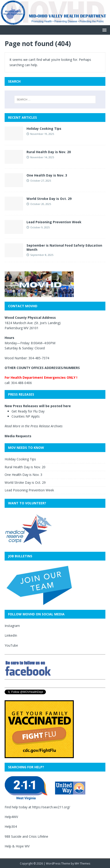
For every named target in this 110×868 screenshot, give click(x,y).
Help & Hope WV (17, 846)
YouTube (11, 645)
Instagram (12, 626)
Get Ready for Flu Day (28, 411)
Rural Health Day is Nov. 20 (49, 152)
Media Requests (18, 436)
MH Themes (82, 863)
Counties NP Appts (26, 416)
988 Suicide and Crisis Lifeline (26, 836)
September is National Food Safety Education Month (64, 247)
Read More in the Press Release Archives (34, 426)
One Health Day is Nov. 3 (47, 175)
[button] (104, 30)
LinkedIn (11, 635)
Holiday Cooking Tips (44, 129)
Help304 (11, 826)
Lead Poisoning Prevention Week (54, 222)
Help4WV (11, 817)
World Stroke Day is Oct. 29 (49, 199)
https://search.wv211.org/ (51, 807)
